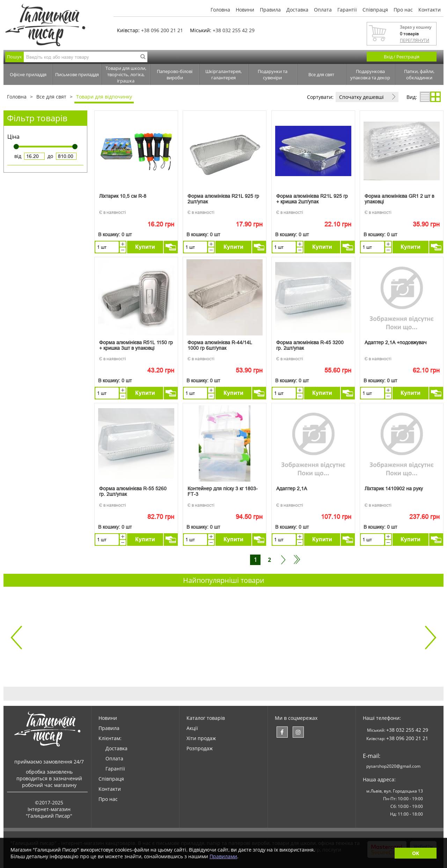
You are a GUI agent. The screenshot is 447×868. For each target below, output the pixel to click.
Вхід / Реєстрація (402, 57)
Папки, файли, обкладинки (419, 74)
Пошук (14, 57)
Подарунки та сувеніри (273, 74)
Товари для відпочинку (104, 97)
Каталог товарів (206, 718)
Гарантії (347, 10)
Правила (270, 10)
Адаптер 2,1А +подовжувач (395, 342)
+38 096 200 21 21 (162, 30)
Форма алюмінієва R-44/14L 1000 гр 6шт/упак (220, 345)
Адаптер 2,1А (292, 489)
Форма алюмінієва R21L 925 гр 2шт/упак (223, 199)
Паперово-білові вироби (175, 74)
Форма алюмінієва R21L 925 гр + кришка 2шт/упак (312, 199)
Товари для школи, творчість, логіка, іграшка (126, 74)
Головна (220, 10)
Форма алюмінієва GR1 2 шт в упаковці (399, 199)
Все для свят (321, 74)
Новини (245, 10)
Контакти (430, 10)
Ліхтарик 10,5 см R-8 (123, 196)
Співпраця (375, 10)
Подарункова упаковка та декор (370, 74)
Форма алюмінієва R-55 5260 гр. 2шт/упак (133, 491)
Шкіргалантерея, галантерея (223, 74)
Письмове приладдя (77, 74)
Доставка (297, 10)
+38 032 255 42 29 (234, 30)
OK (416, 853)
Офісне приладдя (28, 74)
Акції (192, 728)
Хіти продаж (201, 738)
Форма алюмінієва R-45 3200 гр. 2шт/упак (310, 345)
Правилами (223, 856)
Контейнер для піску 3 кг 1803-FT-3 (223, 491)
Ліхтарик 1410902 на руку (394, 489)
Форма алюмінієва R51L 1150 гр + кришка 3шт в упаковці (136, 345)
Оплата (323, 10)
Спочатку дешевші (361, 97)
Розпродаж (200, 748)
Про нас (403, 10)
